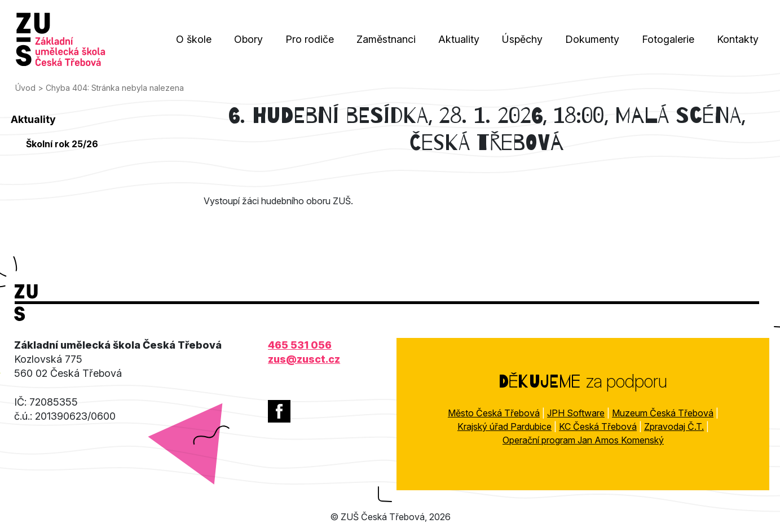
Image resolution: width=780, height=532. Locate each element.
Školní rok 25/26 (62, 144)
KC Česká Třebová (598, 427)
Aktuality (459, 39)
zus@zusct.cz (304, 359)
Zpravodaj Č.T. (674, 427)
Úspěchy (522, 39)
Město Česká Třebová (494, 413)
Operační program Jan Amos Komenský (583, 440)
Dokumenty (592, 39)
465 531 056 (300, 345)
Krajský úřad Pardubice (504, 427)
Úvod (25, 88)
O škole (194, 39)
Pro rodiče (310, 39)
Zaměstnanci (386, 39)
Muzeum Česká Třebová (663, 413)
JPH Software (576, 413)
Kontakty (738, 39)
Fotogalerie (668, 39)
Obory (248, 39)
